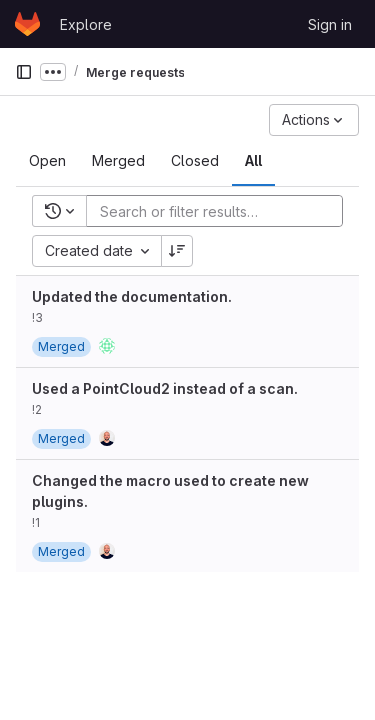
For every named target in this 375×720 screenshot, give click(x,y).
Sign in (330, 24)
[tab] (47, 161)
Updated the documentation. (132, 296)
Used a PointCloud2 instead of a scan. (165, 388)
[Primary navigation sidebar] (24, 72)
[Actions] (314, 120)
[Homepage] (27, 24)
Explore (86, 24)
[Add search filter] (220, 211)
